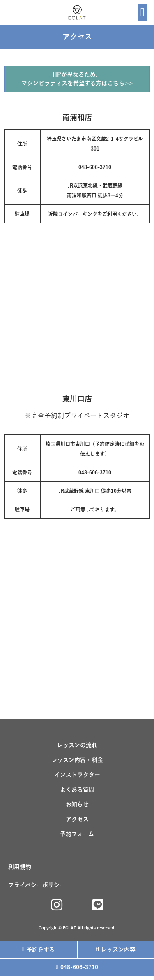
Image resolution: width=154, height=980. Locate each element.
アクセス (77, 819)
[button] (143, 12)
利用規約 (20, 867)
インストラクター (77, 775)
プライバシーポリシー (37, 885)
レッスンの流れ (77, 745)
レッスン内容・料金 (77, 760)
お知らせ (77, 804)
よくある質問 (77, 790)
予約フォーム (77, 834)
